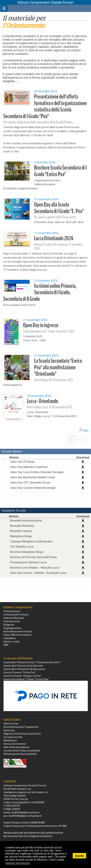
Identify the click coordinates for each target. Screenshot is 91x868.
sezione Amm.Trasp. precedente (22, 750)
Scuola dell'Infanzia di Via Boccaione (24, 669)
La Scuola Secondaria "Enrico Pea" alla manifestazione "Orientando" (58, 367)
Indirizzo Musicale (14, 618)
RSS (86, 430)
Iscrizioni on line (13, 737)
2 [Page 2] (78, 440)
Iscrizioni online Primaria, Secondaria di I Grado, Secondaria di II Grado (40, 292)
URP (6, 645)
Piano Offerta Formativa (17, 635)
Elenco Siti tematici (15, 744)
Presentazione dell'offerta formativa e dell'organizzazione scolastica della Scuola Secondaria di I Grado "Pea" (45, 106)
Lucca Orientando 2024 (54, 238)
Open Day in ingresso (41, 325)
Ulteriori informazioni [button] (18, 863)
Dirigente (9, 625)
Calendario (10, 638)
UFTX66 (62, 826)
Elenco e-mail (11, 641)
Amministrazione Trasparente (21, 727)
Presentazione (12, 611)
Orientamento (12, 621)
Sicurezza (9, 730)
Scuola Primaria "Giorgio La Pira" (22, 676)
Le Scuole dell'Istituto (16, 614)
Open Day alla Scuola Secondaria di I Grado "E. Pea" (59, 208)
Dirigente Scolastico (41, 836)
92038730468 (37, 822)
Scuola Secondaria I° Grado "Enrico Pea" (26, 679)
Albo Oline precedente (16, 747)
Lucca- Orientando (42, 401)
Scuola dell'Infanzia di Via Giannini (23, 666)
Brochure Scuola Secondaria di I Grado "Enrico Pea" (60, 171)
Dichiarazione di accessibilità (20, 754)
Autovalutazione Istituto (18, 631)
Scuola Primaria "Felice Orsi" (20, 672)
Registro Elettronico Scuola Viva (22, 734)
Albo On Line (11, 723)
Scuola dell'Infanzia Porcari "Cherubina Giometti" (32, 662)
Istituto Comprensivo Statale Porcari (45, 2)
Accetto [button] (79, 856)
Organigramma (12, 628)
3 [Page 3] (85, 440)
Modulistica (10, 740)
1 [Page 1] (72, 440)
